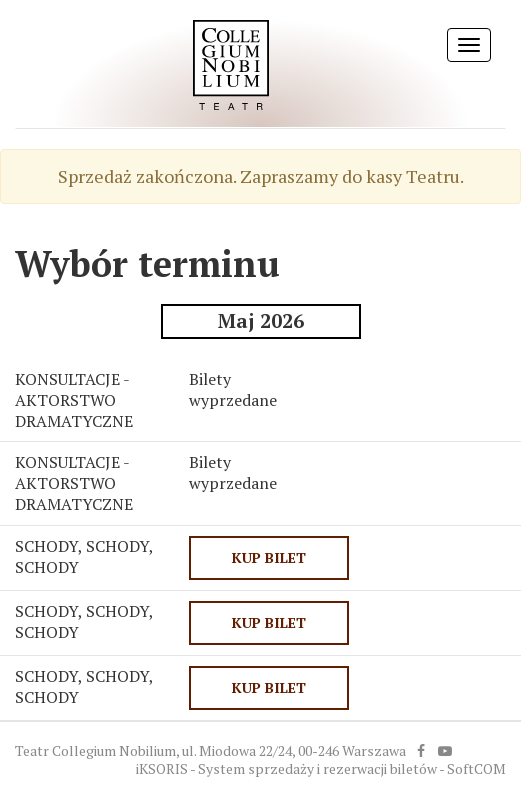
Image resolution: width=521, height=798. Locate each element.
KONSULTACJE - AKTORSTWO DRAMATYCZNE (74, 400)
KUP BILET (269, 557)
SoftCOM (476, 768)
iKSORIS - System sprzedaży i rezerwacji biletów (286, 768)
